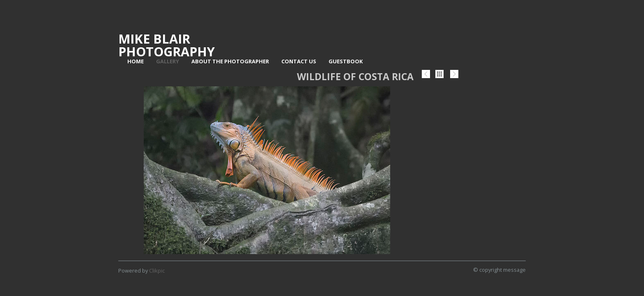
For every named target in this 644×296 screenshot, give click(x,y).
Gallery (168, 61)
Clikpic (157, 271)
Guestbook (346, 61)
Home (136, 61)
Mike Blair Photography (167, 45)
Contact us (299, 61)
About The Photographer (230, 61)
